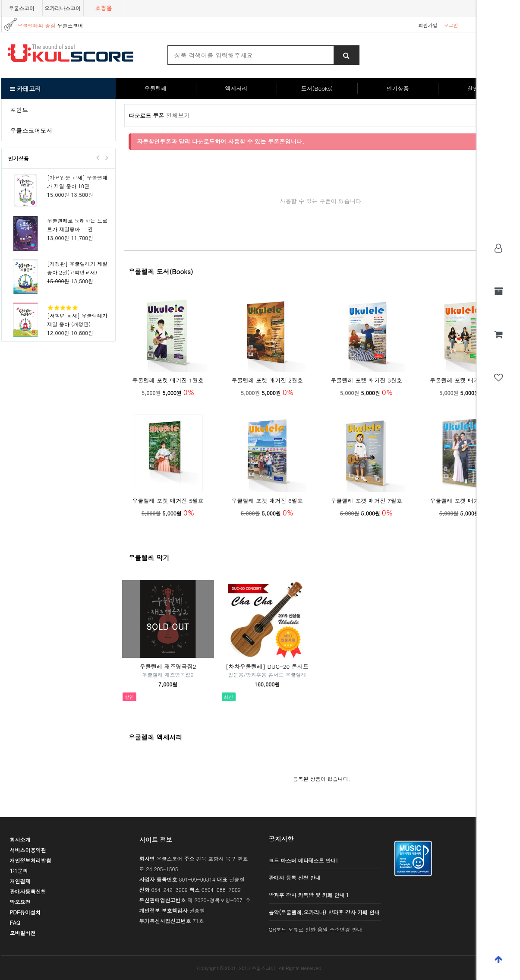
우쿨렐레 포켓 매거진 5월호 (168, 501)
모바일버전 (23, 933)
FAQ (15, 922)
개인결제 (20, 881)
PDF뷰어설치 (25, 912)
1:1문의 (19, 871)
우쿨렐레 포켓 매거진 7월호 (366, 501)
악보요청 (20, 902)
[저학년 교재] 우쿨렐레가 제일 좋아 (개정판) (77, 320)
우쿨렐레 (156, 88)
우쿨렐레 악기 (149, 558)
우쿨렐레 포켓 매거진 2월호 (267, 380)
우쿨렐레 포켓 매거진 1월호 (168, 380)
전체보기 (178, 115)
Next (107, 158)
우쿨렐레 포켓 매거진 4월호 (466, 380)
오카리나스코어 (63, 8)
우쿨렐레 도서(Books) (161, 271)
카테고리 (26, 89)
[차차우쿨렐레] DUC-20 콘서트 (267, 666)
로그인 (451, 25)
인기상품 (398, 88)
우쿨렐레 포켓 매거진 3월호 (366, 380)
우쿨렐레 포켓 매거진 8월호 (466, 501)
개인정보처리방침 (31, 860)
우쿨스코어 (22, 8)
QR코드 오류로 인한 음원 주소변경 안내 (316, 929)
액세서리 (236, 88)
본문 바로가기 (0, 0)
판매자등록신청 (28, 891)
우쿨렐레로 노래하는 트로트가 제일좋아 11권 (77, 225)
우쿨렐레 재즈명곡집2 (168, 666)
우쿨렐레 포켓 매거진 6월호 (267, 501)
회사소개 (20, 839)
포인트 (19, 110)
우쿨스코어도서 (32, 130)
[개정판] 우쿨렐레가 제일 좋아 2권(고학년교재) (77, 268)
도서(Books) (317, 88)
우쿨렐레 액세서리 (156, 737)
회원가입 (428, 25)
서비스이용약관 (28, 850)
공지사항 (281, 839)
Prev (98, 158)
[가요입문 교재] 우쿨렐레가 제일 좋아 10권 (77, 182)
